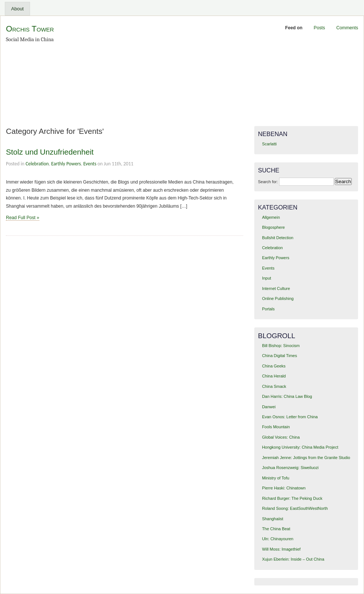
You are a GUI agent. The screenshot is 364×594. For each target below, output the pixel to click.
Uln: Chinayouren (278, 539)
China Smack (274, 386)
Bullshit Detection (278, 238)
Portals (268, 309)
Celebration (37, 164)
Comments (347, 28)
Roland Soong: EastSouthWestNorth (295, 508)
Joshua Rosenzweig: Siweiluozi (290, 468)
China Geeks (274, 366)
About (17, 9)
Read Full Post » (23, 218)
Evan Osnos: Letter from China (290, 417)
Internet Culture (276, 288)
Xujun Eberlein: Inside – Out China (293, 559)
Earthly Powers (66, 164)
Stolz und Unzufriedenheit (50, 152)
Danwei (269, 407)
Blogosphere (273, 227)
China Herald (274, 376)
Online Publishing (278, 298)
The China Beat (276, 529)
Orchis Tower (30, 29)
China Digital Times (279, 356)
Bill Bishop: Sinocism (281, 346)
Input (267, 278)
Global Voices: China (281, 437)
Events (90, 164)
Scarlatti (269, 144)
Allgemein (271, 217)
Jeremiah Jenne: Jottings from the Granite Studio (306, 458)
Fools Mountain (276, 427)
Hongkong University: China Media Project (300, 447)
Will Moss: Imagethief (281, 549)
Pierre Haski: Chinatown (284, 488)
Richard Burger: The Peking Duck (292, 498)
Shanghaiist (273, 519)
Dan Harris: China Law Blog (287, 396)
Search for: (268, 182)
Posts (319, 28)
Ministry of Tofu (276, 478)
